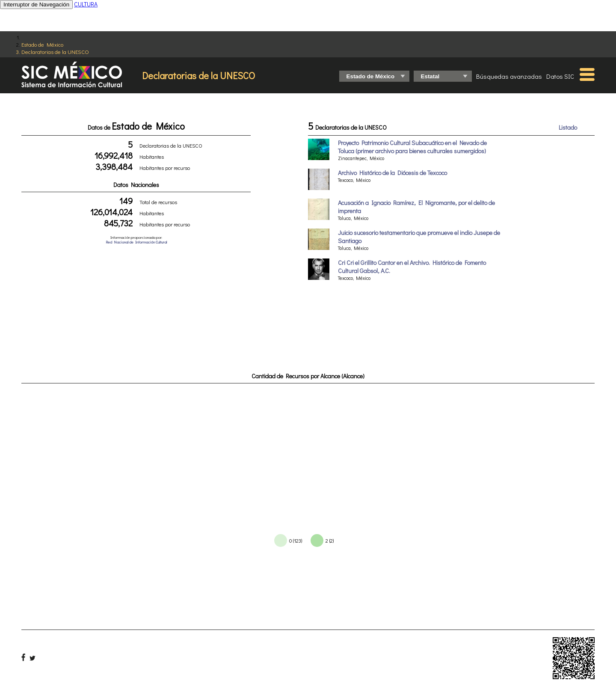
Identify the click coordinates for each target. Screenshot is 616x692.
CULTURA (86, 4)
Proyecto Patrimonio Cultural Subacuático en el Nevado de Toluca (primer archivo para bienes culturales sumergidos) (412, 147)
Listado (568, 127)
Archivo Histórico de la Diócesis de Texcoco (392, 173)
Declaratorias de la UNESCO (55, 52)
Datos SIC (560, 76)
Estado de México (42, 44)
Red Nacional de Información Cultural (136, 242)
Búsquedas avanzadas (509, 76)
